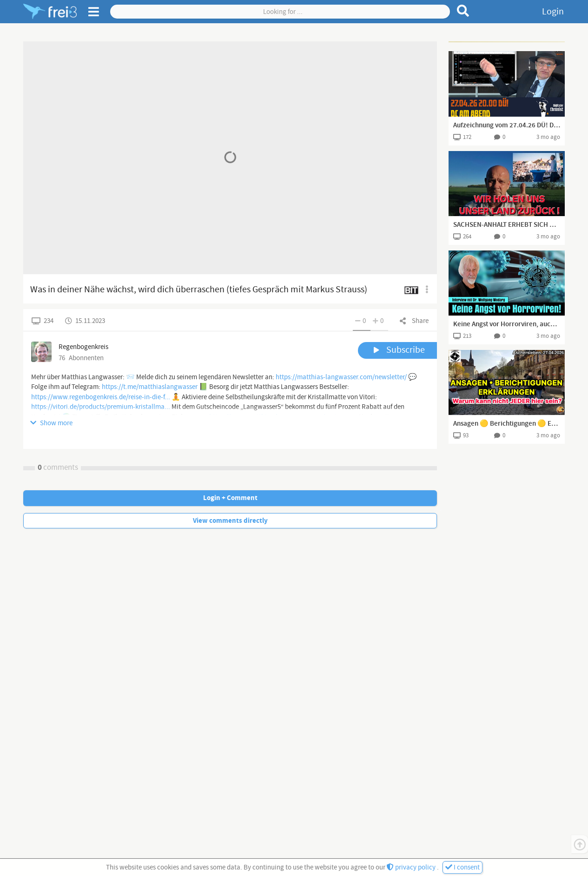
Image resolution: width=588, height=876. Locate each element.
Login (553, 12)
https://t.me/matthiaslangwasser (150, 387)
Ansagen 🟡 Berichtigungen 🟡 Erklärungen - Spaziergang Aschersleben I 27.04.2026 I (507, 424)
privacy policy (412, 867)
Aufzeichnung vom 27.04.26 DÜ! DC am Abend (507, 125)
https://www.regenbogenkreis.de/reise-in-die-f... (101, 397)
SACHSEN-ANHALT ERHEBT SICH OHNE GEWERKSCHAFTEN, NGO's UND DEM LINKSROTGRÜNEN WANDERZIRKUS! (507, 225)
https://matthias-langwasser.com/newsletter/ (341, 377)
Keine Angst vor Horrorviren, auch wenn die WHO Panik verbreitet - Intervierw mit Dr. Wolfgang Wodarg (507, 324)
